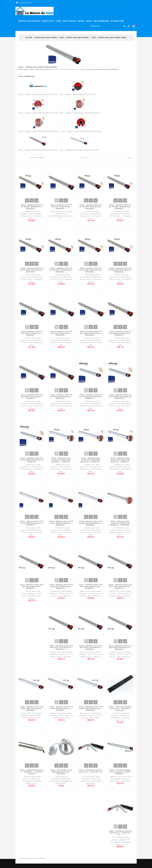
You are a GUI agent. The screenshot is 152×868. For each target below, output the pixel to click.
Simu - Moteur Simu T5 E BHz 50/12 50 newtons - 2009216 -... (120, 648)
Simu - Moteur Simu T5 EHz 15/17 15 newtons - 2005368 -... (61, 333)
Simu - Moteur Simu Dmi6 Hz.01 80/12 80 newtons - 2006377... (120, 460)
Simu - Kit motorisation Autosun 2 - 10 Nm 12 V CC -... (120, 833)
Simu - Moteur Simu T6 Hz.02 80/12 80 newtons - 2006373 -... (120, 397)
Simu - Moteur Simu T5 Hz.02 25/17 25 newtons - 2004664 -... (61, 270)
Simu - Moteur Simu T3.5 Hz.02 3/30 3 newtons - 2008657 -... (32, 523)
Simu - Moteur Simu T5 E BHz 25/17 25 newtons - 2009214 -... (61, 648)
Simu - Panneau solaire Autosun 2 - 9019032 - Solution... (120, 708)
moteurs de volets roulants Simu (66, 69)
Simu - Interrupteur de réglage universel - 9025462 (61, 772)
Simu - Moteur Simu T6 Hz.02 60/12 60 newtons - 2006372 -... (91, 397)
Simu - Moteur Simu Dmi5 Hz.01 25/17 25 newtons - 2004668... (120, 523)
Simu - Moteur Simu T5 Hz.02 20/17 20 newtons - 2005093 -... (32, 270)
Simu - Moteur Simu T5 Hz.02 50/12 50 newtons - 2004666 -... (120, 270)
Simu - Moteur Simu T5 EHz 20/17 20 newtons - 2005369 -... (91, 333)
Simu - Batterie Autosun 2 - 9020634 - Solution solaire (32, 772)
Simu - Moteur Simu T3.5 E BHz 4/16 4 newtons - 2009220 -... (32, 708)
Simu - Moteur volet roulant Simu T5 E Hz (78, 94)
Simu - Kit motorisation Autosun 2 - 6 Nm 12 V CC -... (91, 772)
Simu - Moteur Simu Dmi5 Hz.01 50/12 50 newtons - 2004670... (61, 460)
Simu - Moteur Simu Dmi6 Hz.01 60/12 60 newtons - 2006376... (91, 460)
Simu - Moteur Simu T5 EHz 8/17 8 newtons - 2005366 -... (61, 207)
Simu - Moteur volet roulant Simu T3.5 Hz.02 (81, 131)
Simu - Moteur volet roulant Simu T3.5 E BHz (79, 150)
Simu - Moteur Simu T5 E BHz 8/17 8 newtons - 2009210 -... (32, 586)
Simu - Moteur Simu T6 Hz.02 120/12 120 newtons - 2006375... (32, 460)
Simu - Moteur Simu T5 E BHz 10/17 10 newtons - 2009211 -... (61, 586)
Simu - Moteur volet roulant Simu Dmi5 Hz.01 (79, 113)
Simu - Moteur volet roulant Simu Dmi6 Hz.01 (39, 131)
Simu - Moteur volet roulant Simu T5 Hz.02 (38, 94)
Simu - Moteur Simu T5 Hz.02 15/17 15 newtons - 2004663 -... (120, 207)
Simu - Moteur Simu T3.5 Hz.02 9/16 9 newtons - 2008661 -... (61, 523)
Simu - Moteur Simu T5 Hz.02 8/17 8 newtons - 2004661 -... (32, 207)
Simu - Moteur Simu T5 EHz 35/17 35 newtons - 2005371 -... (32, 397)
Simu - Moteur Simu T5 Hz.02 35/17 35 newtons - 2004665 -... (91, 270)
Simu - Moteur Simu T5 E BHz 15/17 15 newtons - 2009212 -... (91, 586)
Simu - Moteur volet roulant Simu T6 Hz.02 (38, 113)
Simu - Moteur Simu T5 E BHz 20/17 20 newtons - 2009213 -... (120, 586)
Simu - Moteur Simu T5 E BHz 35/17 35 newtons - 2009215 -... (91, 648)
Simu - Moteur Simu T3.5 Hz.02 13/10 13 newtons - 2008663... (91, 523)
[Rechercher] (107, 26)
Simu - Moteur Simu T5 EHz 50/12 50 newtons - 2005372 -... (61, 397)
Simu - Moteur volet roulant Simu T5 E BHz (38, 150)
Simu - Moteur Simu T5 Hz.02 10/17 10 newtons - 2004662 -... (91, 207)
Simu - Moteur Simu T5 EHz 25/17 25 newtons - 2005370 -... (120, 333)
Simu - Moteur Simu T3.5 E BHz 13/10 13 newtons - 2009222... (91, 708)
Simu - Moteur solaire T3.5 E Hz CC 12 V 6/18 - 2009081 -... (120, 772)
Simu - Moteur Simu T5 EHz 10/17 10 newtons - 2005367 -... (32, 333)
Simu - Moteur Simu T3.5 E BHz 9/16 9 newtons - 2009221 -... (61, 708)
